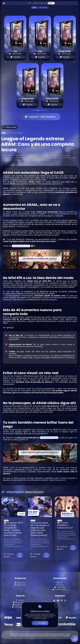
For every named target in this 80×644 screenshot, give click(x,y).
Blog (34, 7)
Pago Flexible (60, 587)
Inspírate (60, 585)
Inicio (30, 3)
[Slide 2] (38, 110)
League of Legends (39, 3)
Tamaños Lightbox (60, 590)
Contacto (20, 600)
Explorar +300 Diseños (40, 117)
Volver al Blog (10, 127)
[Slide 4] (46, 110)
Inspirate (43, 7)
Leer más (19, 555)
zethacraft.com (21, 246)
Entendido (40, 623)
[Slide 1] (34, 110)
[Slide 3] (42, 110)
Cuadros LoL (20, 583)
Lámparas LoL (20, 585)
